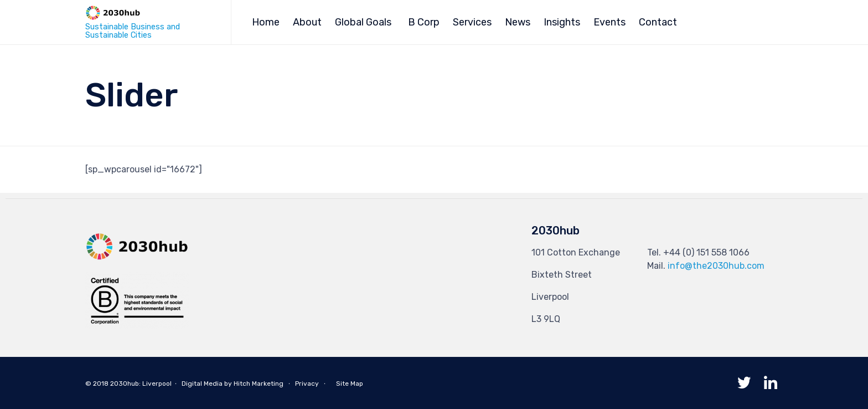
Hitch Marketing (259, 384)
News (518, 22)
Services (472, 22)
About (307, 22)
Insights (562, 22)
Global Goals (363, 22)
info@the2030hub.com (716, 266)
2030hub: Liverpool (141, 384)
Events (609, 22)
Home (266, 22)
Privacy (307, 384)
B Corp (424, 22)
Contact (658, 22)
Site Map (350, 384)
